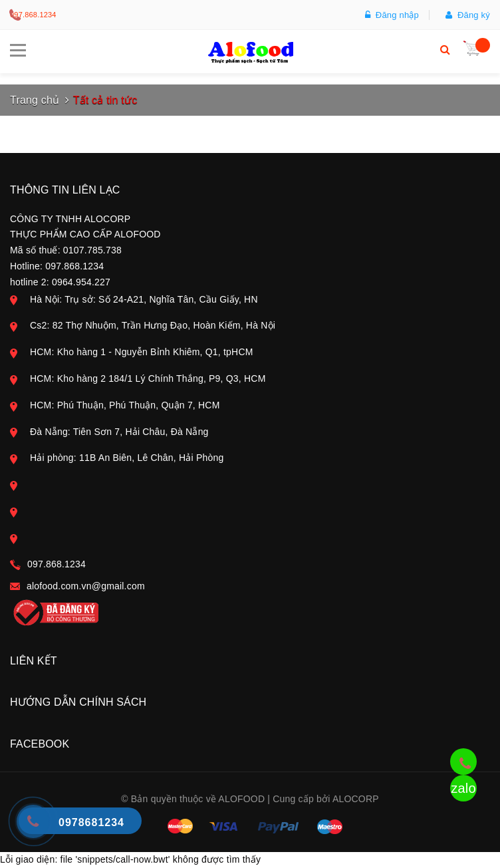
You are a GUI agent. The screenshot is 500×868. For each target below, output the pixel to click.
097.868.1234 (33, 15)
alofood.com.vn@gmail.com (86, 586)
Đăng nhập (392, 15)
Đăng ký (468, 15)
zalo (463, 788)
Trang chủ (35, 100)
